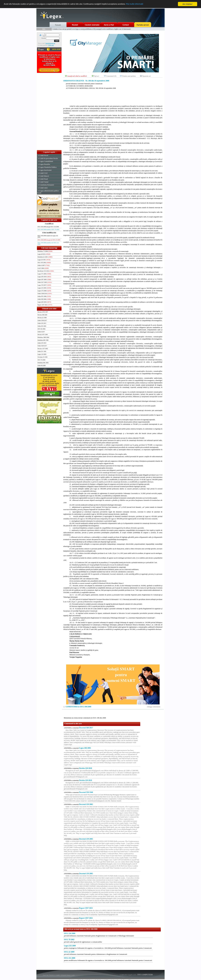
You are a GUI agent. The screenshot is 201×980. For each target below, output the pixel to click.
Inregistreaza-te (50, 43)
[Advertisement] (49, 112)
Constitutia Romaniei (47, 185)
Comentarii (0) (111, 76)
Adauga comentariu (154, 707)
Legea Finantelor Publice (48, 167)
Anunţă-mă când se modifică (77, 76)
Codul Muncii (44, 176)
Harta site (46, 975)
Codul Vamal (44, 182)
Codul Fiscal (44, 155)
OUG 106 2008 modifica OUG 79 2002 (48, 230)
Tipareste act (146, 76)
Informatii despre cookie (68, 975)
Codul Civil (43, 173)
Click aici (51, 45)
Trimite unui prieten (129, 76)
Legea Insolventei (45, 170)
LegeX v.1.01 (132, 975)
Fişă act (96, 76)
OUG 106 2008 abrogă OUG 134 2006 (48, 227)
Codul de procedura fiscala (49, 158)
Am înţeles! (188, 4)
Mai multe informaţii (142, 4)
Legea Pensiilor (45, 164)
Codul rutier (44, 188)
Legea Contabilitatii (46, 161)
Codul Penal (44, 179)
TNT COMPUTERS (145, 975)
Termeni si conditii (55, 975)
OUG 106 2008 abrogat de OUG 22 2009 (49, 240)
